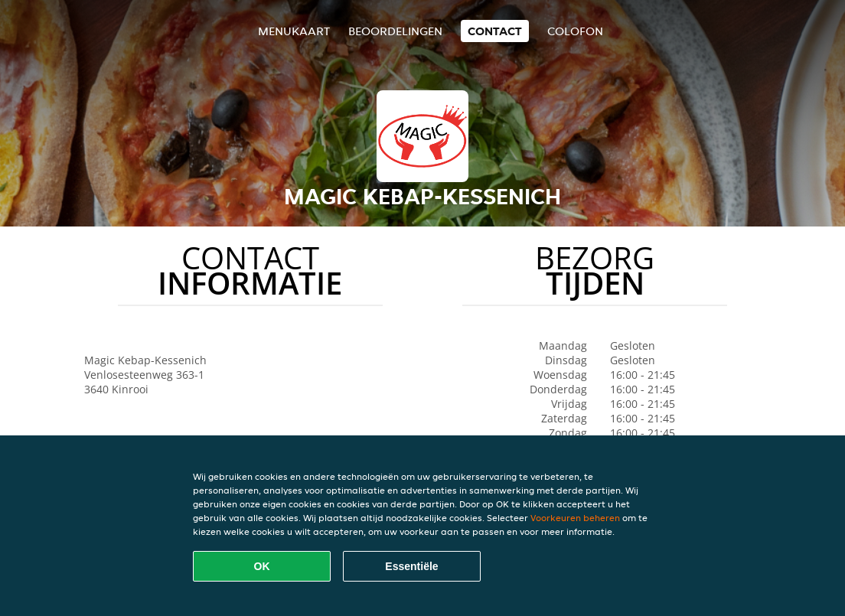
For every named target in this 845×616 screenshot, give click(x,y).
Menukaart (294, 31)
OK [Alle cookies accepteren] (262, 566)
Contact (495, 31)
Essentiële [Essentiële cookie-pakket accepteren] (411, 566)
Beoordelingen (395, 31)
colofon (575, 31)
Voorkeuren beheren (575, 518)
